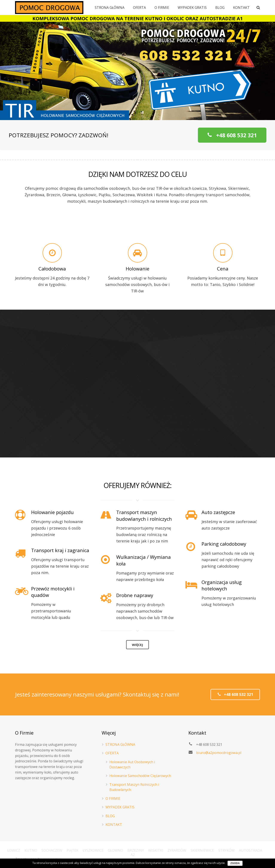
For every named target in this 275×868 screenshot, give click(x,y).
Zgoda (235, 863)
